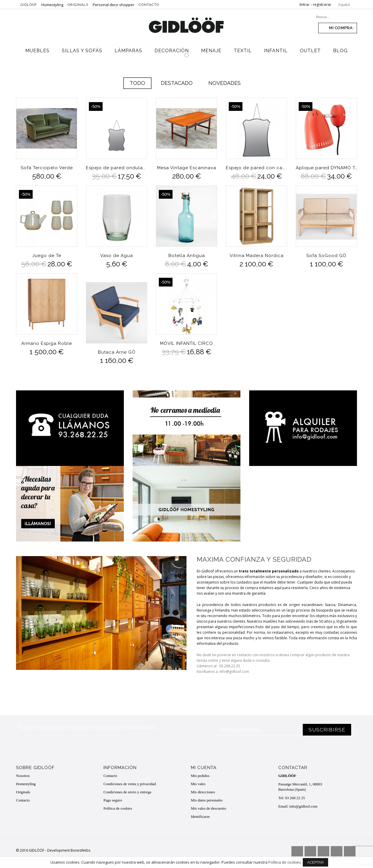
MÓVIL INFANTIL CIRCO (186, 343)
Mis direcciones (203, 792)
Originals (78, 5)
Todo (137, 83)
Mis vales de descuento (209, 808)
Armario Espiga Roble (47, 343)
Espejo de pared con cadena (256, 168)
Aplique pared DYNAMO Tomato (326, 168)
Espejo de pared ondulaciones (117, 168)
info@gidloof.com (303, 806)
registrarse (322, 5)
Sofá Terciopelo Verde (47, 168)
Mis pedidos (200, 776)
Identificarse (200, 817)
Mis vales (198, 784)
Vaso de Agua (117, 256)
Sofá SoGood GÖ (326, 256)
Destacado (177, 83)
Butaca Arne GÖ (117, 352)
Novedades (225, 83)
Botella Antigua (187, 256)
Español (344, 5)
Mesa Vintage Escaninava (187, 168)
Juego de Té (47, 256)
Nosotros (23, 776)
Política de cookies (118, 808)
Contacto (149, 5)
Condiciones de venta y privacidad (130, 784)
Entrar (305, 5)
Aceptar (315, 864)
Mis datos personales (207, 800)
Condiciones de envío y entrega (127, 792)
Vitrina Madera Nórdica (257, 256)
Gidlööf (29, 5)
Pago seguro (113, 800)
